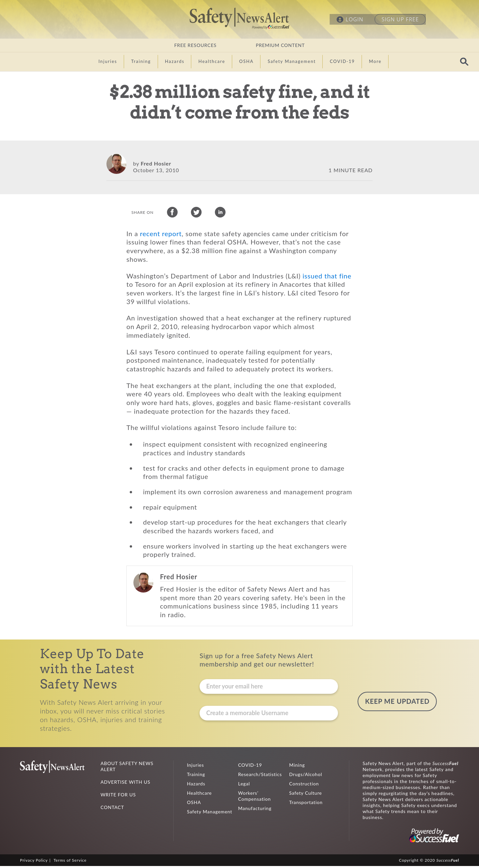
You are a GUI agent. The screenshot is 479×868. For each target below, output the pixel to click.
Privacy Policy (34, 862)
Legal (244, 786)
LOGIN (354, 19)
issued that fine (327, 278)
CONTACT (112, 809)
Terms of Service (70, 862)
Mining (297, 767)
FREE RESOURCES (195, 45)
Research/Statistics (260, 776)
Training (196, 776)
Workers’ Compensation (254, 798)
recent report (161, 235)
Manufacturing (255, 810)
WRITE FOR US (118, 797)
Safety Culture (305, 795)
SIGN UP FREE (400, 19)
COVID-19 (250, 767)
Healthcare (199, 795)
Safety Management (210, 814)
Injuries (195, 767)
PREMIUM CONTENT (280, 45)
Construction (304, 786)
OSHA (194, 804)
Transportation (306, 804)
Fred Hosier (156, 163)
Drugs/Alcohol (306, 776)
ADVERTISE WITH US (125, 784)
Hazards (196, 786)
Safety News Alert (239, 18)
